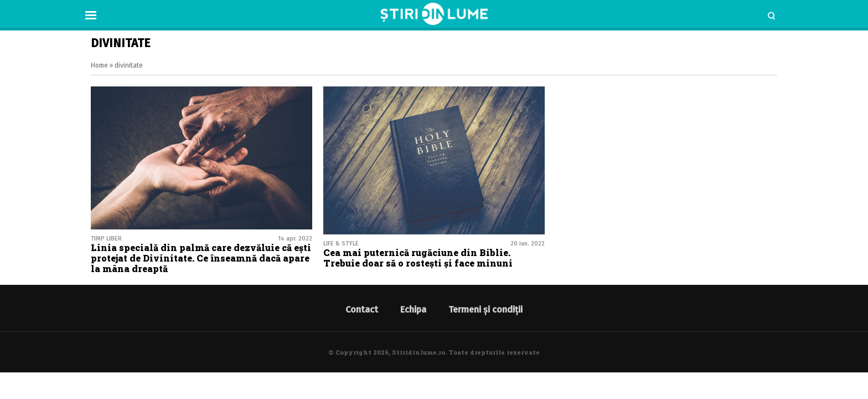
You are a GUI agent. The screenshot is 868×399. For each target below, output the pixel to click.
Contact (362, 310)
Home (99, 65)
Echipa (413, 310)
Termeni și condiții (485, 310)
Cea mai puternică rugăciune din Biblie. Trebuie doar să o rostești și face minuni (418, 258)
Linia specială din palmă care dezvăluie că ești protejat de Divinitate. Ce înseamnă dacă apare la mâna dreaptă (201, 258)
